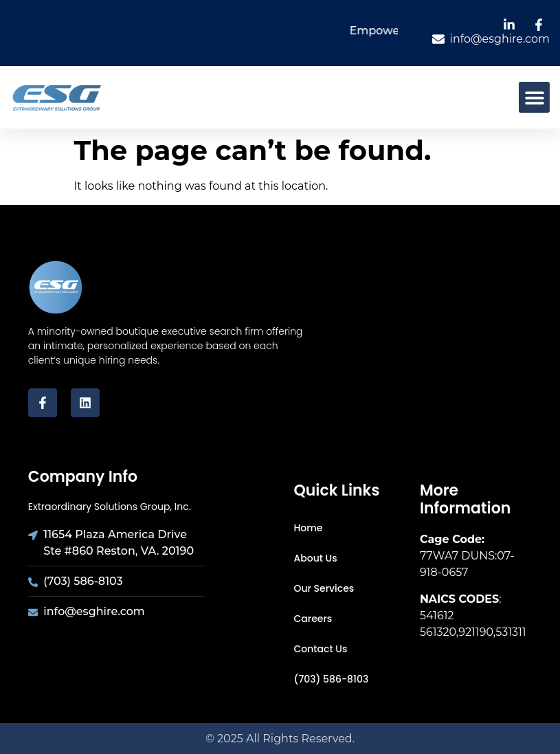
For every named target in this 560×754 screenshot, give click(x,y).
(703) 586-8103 (332, 679)
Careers (313, 619)
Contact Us (321, 649)
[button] (534, 97)
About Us (316, 558)
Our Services (324, 588)
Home (309, 528)
